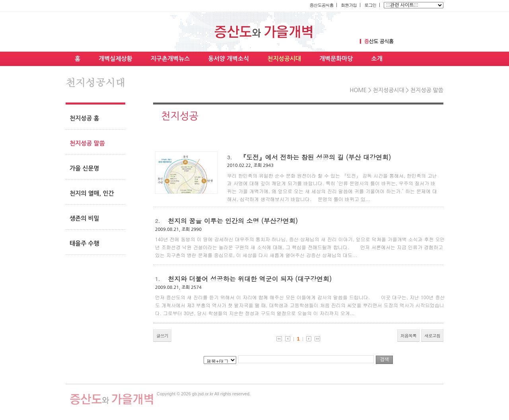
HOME (358, 90)
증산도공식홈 (321, 5)
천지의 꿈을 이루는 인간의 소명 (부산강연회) (233, 221)
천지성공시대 (284, 59)
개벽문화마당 (336, 59)
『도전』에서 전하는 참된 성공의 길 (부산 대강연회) (315, 157)
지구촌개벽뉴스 (170, 59)
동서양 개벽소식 (228, 59)
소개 (377, 59)
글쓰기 (162, 336)
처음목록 (408, 336)
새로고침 (432, 336)
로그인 (370, 5)
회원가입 (349, 5)
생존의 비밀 (85, 218)
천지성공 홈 (85, 118)
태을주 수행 (85, 243)
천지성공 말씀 (427, 90)
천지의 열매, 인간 (92, 193)
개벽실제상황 (116, 59)
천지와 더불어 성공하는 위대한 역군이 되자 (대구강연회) (250, 279)
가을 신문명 (85, 168)
